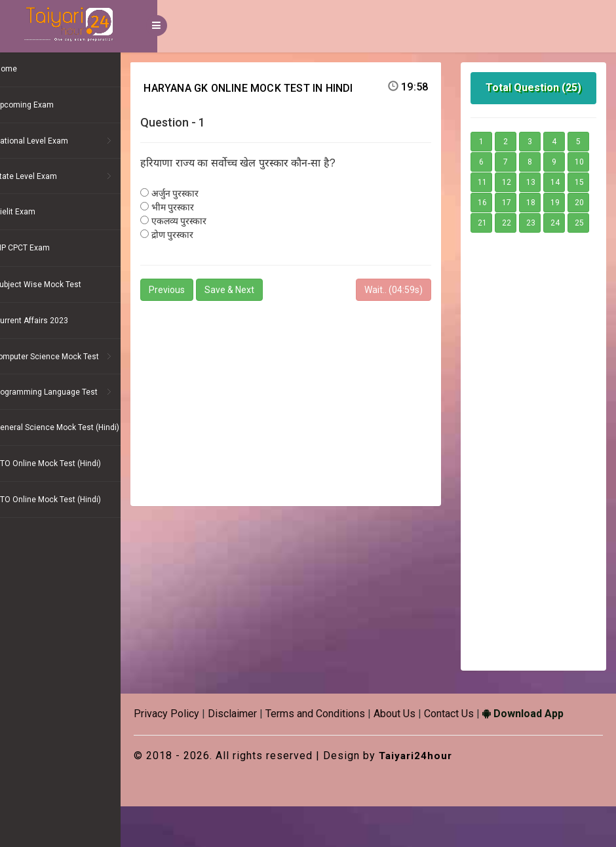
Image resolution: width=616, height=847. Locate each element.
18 (519, 223)
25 (495, 264)
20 (568, 223)
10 (519, 182)
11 (543, 182)
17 (495, 223)
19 (543, 223)
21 (495, 243)
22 (519, 243)
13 (495, 203)
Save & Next (266, 290)
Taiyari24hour (454, 796)
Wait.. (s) (406, 290)
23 (543, 243)
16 (568, 203)
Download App (560, 754)
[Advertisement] (310, 398)
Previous (203, 290)
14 (519, 203)
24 (568, 243)
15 (543, 203)
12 (568, 182)
